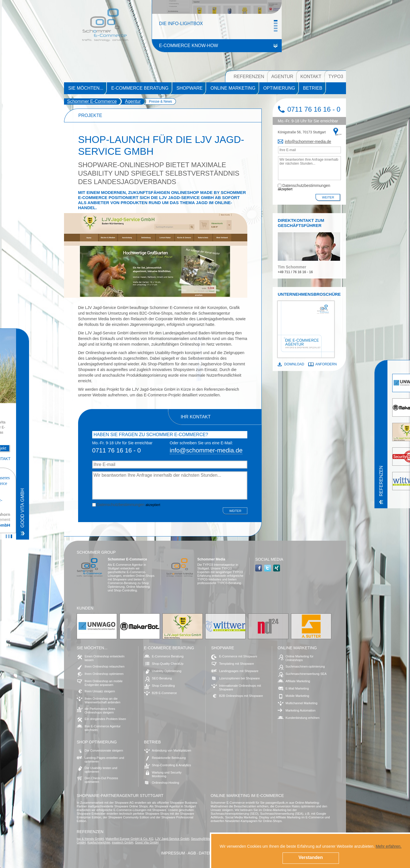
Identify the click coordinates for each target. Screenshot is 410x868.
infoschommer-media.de (308, 142)
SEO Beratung (162, 678)
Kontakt (311, 77)
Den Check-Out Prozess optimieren (101, 780)
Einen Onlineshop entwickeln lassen (104, 658)
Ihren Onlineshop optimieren (104, 674)
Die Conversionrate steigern (104, 750)
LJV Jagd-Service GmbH (172, 839)
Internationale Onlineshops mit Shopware (240, 687)
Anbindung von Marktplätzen (172, 750)
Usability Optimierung (167, 671)
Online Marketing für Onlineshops (300, 658)
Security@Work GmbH (207, 839)
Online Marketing (233, 88)
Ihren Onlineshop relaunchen (104, 666)
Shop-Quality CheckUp (168, 664)
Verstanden (310, 857)
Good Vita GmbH (147, 842)
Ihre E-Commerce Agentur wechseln (103, 728)
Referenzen (249, 77)
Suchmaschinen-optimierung (305, 666)
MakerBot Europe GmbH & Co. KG (129, 839)
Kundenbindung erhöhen (303, 718)
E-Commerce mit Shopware (238, 656)
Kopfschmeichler (99, 842)
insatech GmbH (123, 842)
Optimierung (279, 88)
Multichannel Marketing (302, 703)
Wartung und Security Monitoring (167, 774)
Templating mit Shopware (237, 664)
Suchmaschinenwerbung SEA (306, 674)
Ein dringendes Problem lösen (105, 719)
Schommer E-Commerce (92, 101)
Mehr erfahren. (389, 846)
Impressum (173, 853)
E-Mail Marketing (297, 688)
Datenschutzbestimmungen (121, 505)
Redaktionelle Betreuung (169, 758)
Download (294, 364)
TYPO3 (336, 77)
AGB (192, 853)
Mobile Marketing (297, 696)
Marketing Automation (301, 710)
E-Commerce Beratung (140, 88)
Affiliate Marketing (298, 681)
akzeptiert (126, 504)
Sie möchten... (86, 88)
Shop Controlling (163, 686)
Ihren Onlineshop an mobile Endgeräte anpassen (104, 683)
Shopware (190, 88)
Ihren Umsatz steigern (100, 691)
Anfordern (326, 364)
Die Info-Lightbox (181, 26)
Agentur (282, 77)
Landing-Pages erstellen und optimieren (104, 760)
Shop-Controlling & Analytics (172, 765)
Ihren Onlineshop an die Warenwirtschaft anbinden (102, 700)
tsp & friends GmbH (90, 839)
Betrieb (313, 88)
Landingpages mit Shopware (239, 671)
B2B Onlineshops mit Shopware (241, 696)
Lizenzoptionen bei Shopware (239, 678)
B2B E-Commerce (165, 693)
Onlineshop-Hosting (166, 783)
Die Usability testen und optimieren (101, 770)
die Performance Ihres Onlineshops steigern (100, 711)
